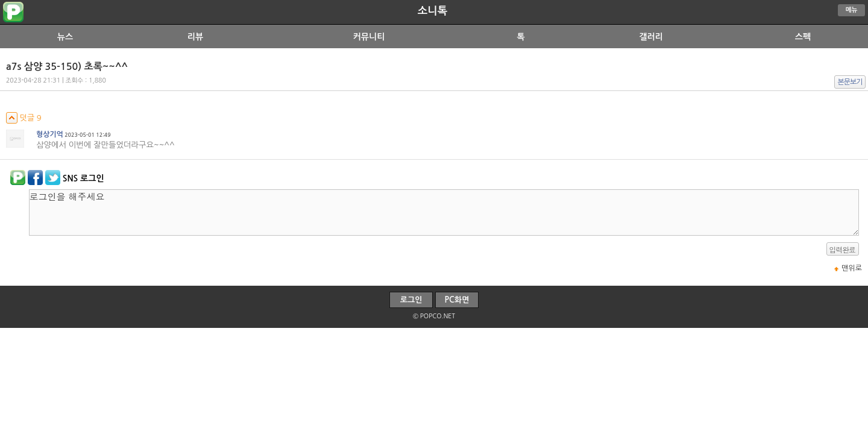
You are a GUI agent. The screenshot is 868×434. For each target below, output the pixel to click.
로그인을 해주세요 (444, 212)
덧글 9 (24, 118)
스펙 (803, 37)
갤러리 (651, 37)
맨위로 (852, 268)
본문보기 (850, 82)
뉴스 (65, 37)
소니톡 (432, 11)
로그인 (411, 300)
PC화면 (457, 300)
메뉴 (852, 10)
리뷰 (195, 37)
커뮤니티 (369, 37)
